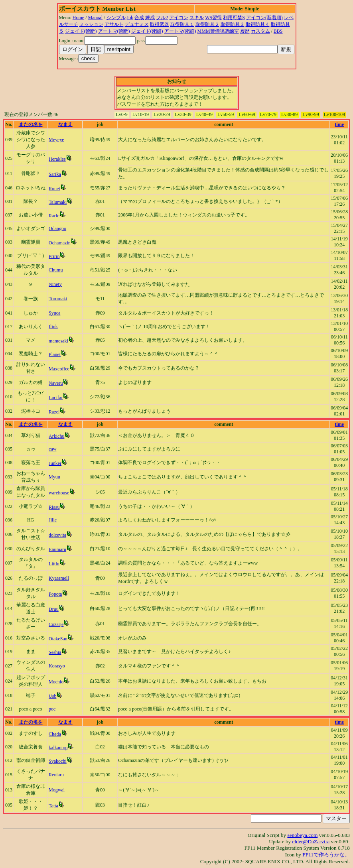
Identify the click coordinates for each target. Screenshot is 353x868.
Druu (54, 609)
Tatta (53, 806)
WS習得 (213, 18)
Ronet (54, 189)
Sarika (55, 174)
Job (130, 18)
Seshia (55, 652)
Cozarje (56, 624)
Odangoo (57, 228)
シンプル (116, 18)
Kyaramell (59, 578)
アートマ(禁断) (114, 31)
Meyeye (56, 140)
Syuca (54, 313)
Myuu (54, 477)
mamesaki (58, 341)
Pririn (54, 256)
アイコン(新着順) (264, 18)
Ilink (53, 327)
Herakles (57, 159)
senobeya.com (302, 835)
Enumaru (57, 549)
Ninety (55, 284)
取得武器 (160, 24)
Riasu (54, 507)
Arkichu (56, 436)
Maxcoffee (59, 369)
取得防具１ (182, 24)
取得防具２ (207, 24)
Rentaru (56, 775)
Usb (52, 696)
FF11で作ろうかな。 (326, 855)
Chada (55, 734)
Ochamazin (60, 243)
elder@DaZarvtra (311, 841)
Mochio (56, 682)
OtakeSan (58, 639)
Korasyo (57, 666)
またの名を (31, 124)
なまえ (65, 124)
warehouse (59, 493)
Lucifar (56, 398)
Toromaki (58, 299)
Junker (55, 463)
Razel (54, 412)
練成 (150, 18)
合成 (139, 18)
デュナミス (137, 24)
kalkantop (58, 748)
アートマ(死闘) (180, 31)
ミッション (91, 24)
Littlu (54, 564)
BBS (278, 31)
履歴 (245, 31)
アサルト (114, 24)
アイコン (179, 18)
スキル (197, 18)
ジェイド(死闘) (147, 31)
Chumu (56, 270)
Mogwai (57, 790)
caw (52, 449)
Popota (55, 594)
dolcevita (57, 535)
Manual (96, 18)
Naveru (56, 383)
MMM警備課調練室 (218, 31)
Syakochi (58, 761)
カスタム (260, 31)
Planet (55, 354)
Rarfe (54, 216)
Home (78, 18)
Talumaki (58, 202)
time (339, 124)
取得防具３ (233, 24)
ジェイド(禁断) (81, 31)
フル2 (162, 18)
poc (52, 709)
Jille (53, 520)
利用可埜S (234, 18)
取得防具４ (258, 24)
